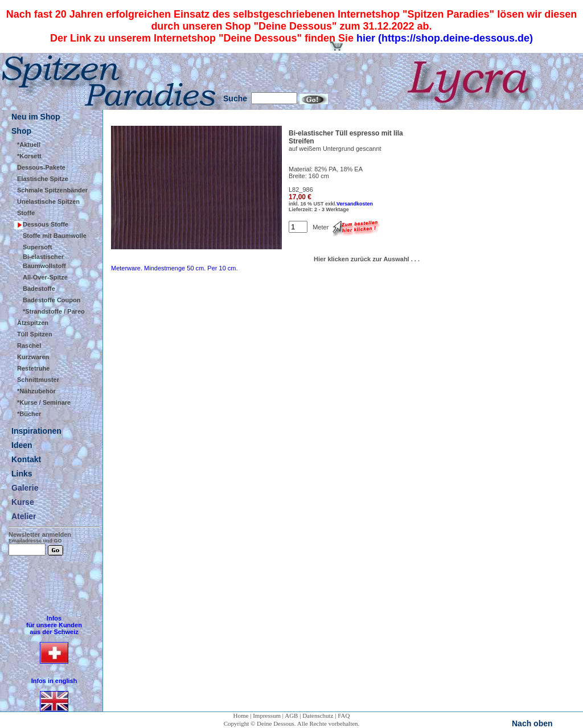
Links (22, 474)
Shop (21, 131)
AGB (291, 715)
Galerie (25, 488)
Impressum (267, 715)
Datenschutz (318, 715)
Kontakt (26, 459)
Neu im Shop (36, 117)
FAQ (344, 715)
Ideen (22, 445)
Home (241, 715)
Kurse (23, 502)
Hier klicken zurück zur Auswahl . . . (367, 259)
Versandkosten (355, 204)
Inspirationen (36, 431)
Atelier (24, 516)
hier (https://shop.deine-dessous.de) (445, 38)
